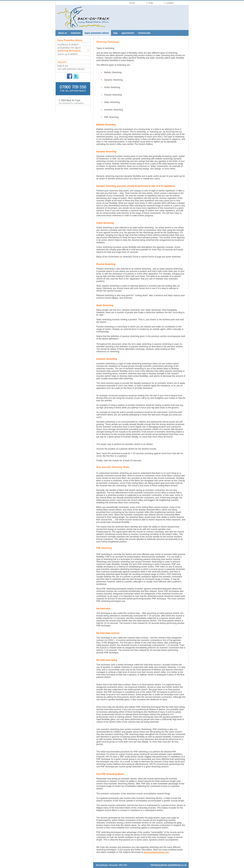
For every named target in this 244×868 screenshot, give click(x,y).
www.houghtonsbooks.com (156, 852)
